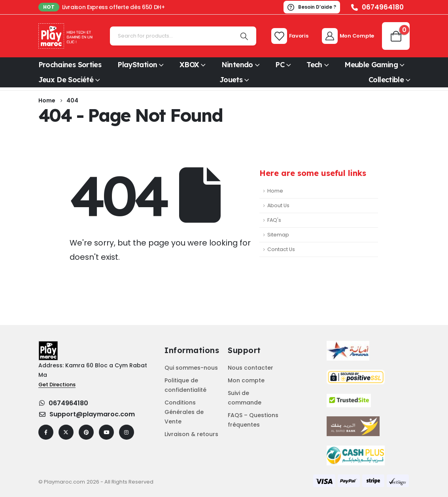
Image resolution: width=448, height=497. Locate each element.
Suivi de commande (245, 398)
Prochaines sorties (70, 65)
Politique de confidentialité (185, 385)
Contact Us (281, 249)
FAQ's (274, 220)
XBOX (189, 65)
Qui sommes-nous (191, 368)
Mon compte (246, 380)
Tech (314, 65)
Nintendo (237, 65)
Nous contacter (250, 368)
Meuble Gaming (371, 65)
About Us (278, 205)
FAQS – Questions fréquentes (253, 420)
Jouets (231, 80)
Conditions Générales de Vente (184, 412)
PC (280, 65)
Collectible (386, 80)
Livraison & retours (191, 434)
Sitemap (278, 235)
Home (275, 191)
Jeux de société (66, 80)
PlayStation (137, 65)
